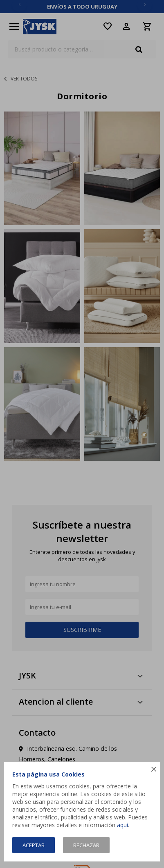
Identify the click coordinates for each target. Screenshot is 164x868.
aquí (122, 825)
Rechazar (86, 845)
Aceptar (34, 845)
